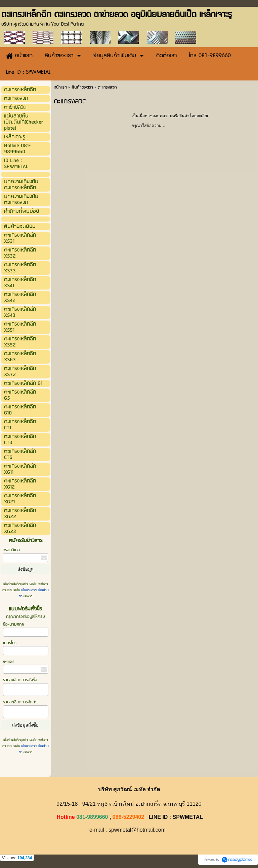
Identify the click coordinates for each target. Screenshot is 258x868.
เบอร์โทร (10, 643)
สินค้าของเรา (82, 87)
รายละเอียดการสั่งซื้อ (20, 680)
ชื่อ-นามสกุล (13, 624)
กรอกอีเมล (11, 550)
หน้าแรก (60, 87)
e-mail (8, 661)
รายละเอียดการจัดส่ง (20, 702)
